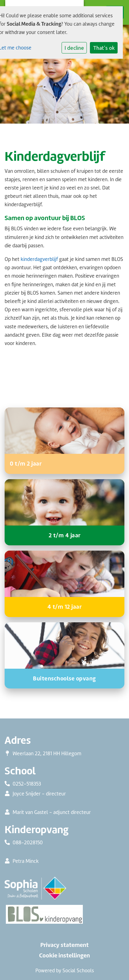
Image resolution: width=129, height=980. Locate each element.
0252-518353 (27, 784)
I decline (74, 48)
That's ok (104, 48)
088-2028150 (28, 842)
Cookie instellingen (64, 956)
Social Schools (78, 970)
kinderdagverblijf (39, 259)
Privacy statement (64, 945)
